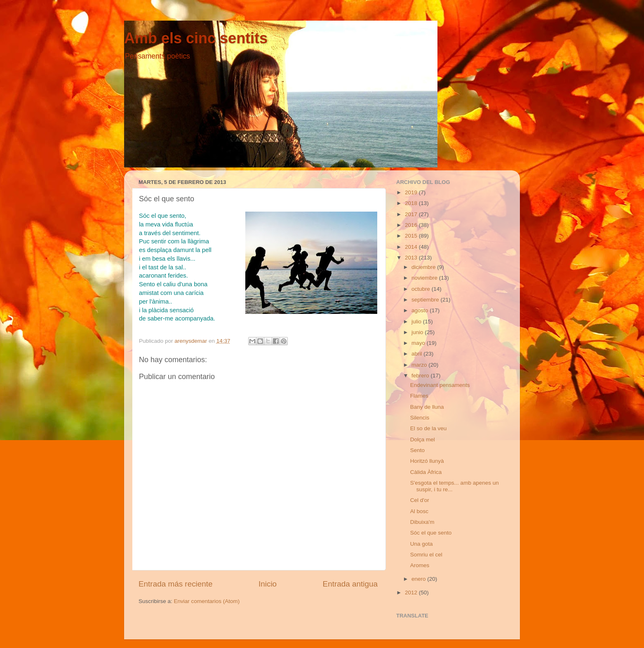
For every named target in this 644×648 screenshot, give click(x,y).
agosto (421, 310)
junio (418, 332)
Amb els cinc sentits (196, 38)
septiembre (426, 300)
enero (419, 579)
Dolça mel (423, 439)
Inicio (268, 584)
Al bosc (419, 511)
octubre (422, 289)
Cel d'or (420, 500)
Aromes (420, 565)
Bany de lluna (427, 407)
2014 (412, 247)
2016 (412, 225)
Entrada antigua (350, 584)
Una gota (422, 544)
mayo (419, 343)
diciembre (424, 267)
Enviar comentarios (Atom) (207, 601)
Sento (417, 450)
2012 (412, 593)
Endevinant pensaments (440, 385)
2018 (412, 203)
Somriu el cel (426, 555)
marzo (420, 365)
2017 (412, 214)
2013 (412, 258)
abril (417, 354)
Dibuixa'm (422, 522)
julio (417, 322)
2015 (412, 236)
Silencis (420, 418)
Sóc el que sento (431, 533)
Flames (419, 396)
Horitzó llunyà (427, 461)
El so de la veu (429, 428)
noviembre (425, 278)
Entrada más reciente (176, 584)
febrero (421, 376)
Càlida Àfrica (426, 472)
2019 (412, 192)
